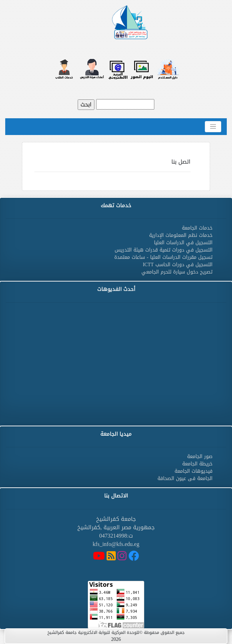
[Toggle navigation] (213, 127)
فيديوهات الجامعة (194, 471)
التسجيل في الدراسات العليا (183, 243)
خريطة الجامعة (197, 464)
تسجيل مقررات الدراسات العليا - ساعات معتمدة (163, 257)
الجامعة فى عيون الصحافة (185, 478)
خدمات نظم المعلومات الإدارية (181, 235)
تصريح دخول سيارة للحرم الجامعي (177, 272)
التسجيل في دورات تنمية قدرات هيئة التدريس (164, 250)
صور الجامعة (200, 456)
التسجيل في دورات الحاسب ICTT (178, 265)
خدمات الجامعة (197, 228)
